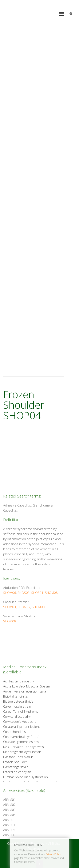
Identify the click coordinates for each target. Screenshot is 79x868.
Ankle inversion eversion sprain (26, 691)
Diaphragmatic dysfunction (22, 752)
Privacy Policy (53, 854)
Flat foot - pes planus (18, 757)
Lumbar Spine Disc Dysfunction (25, 777)
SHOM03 (10, 607)
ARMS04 (9, 825)
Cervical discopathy (17, 716)
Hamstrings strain (16, 767)
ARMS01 (9, 820)
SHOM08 (51, 593)
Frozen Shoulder (15, 762)
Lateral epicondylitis (17, 772)
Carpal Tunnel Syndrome (21, 711)
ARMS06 (9, 835)
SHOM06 (10, 593)
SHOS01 (37, 593)
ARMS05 (9, 830)
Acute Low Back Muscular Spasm (27, 686)
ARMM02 (9, 805)
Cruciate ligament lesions (21, 742)
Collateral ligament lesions (22, 727)
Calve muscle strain (17, 706)
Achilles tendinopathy (19, 681)
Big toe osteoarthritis (18, 701)
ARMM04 (9, 815)
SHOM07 (24, 607)
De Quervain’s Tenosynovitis (23, 747)
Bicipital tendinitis (15, 696)
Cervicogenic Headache (20, 721)
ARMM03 (9, 810)
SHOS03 (24, 593)
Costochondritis (15, 732)
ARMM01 (9, 800)
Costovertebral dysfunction (23, 737)
